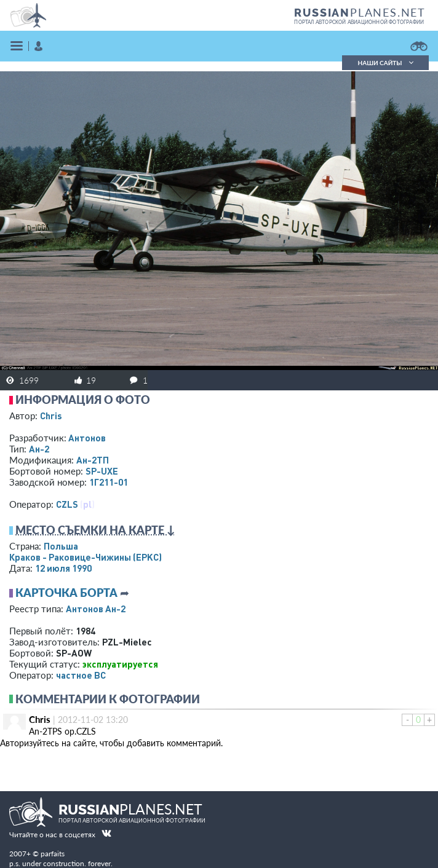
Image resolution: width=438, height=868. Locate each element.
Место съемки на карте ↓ (95, 530)
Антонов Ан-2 (96, 609)
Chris (51, 416)
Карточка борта (66, 593)
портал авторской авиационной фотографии (359, 22)
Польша (61, 546)
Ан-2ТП (93, 460)
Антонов (87, 438)
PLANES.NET (360, 12)
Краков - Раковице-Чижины (86, 557)
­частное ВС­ (81, 675)
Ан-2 (39, 449)
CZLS (67, 504)
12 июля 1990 (63, 568)
